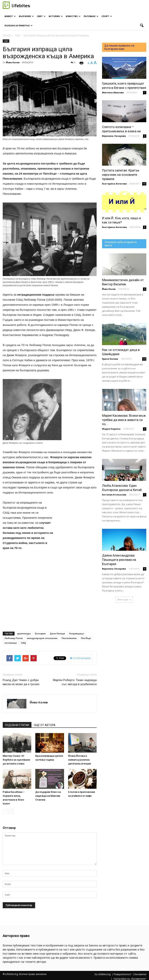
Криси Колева (110, 359)
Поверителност (123, 974)
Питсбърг (86, 638)
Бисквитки (140, 974)
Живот (10, 16)
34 (144, 359)
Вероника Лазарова (114, 136)
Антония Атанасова (114, 495)
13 (144, 184)
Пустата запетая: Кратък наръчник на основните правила (121, 175)
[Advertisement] (77, 521)
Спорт (107, 16)
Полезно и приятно (19, 26)
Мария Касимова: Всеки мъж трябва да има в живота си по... (124, 420)
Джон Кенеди (57, 633)
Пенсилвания (69, 638)
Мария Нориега (111, 429)
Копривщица (77, 633)
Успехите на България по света (121, 244)
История (56, 16)
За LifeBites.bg (102, 974)
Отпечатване (80, 658)
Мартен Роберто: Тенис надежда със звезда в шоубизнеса (75, 682)
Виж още (124, 600)
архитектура (24, 633)
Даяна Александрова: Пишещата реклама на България (119, 560)
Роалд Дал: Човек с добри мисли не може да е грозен (21, 682)
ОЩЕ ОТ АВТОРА (45, 725)
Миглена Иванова (113, 92)
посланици (11, 643)
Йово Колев (13, 62)
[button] (142, 26)
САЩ (23, 643)
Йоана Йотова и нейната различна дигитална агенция (79, 760)
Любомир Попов (14, 638)
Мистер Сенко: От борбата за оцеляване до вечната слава (16, 760)
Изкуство (73, 16)
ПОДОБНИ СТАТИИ (17, 725)
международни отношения (42, 638)
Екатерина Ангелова (114, 184)
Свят (41, 16)
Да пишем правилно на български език (119, 47)
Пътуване (91, 16)
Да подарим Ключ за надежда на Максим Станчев (48, 796)
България (26, 16)
